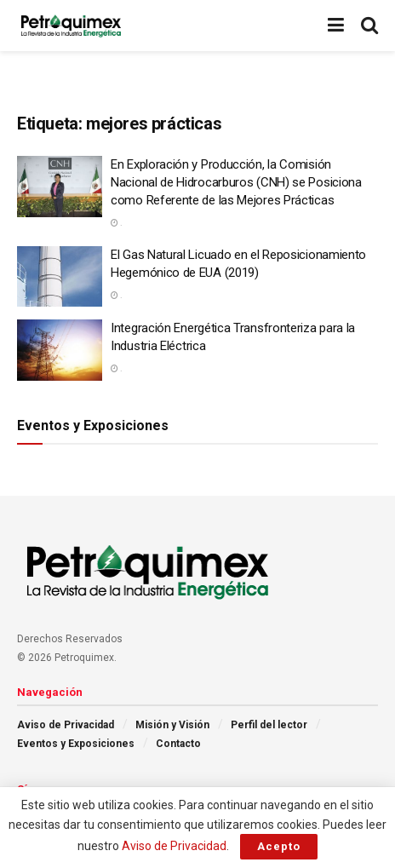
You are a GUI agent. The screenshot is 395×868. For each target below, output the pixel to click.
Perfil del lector (269, 725)
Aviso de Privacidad (66, 725)
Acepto (279, 846)
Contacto (178, 744)
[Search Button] (369, 26)
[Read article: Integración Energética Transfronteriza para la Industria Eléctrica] (60, 350)
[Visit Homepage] (71, 26)
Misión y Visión (172, 725)
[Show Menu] (336, 26)
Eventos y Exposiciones (76, 744)
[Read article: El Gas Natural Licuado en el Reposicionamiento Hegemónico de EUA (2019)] (60, 277)
